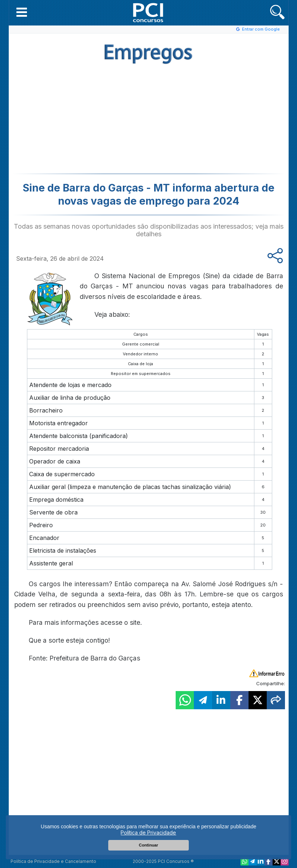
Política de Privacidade (148, 833)
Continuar (148, 845)
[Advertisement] (89, 121)
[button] (22, 12)
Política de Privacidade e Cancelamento (53, 861)
